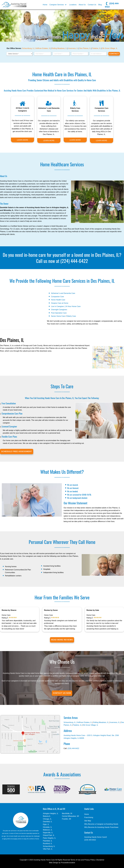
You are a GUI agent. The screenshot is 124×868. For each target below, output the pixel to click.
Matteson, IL (48, 830)
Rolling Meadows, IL (59, 48)
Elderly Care (71, 316)
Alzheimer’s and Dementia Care (63, 293)
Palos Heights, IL (49, 838)
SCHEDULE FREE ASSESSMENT (17, 451)
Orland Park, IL (49, 835)
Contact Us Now (62, 693)
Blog (100, 5)
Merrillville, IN (67, 813)
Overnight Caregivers (59, 310)
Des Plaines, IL (85, 48)
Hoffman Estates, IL (43, 48)
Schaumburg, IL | (29, 48)
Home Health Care (58, 300)
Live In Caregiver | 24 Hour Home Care (66, 306)
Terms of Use (76, 860)
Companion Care (57, 297)
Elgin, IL (46, 824)
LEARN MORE (22, 140)
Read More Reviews (62, 640)
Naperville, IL (48, 833)
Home (45, 5)
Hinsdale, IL (47, 827)
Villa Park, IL (48, 849)
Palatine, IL (96, 48)
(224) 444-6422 (112, 5)
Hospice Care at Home (60, 303)
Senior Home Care (58, 316)
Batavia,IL (47, 816)
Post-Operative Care (59, 313)
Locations (73, 5)
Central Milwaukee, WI (70, 816)
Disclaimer (100, 860)
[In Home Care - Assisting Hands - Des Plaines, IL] (14, 5)
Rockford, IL (47, 843)
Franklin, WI (66, 819)
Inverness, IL (73, 48)
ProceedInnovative (68, 863)
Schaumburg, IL (49, 846)
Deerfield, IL (47, 822)
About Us (82, 5)
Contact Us (92, 5)
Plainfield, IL (48, 841)
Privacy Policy (90, 860)
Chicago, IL (47, 819)
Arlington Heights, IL (51, 813)
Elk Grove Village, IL (110, 48)
